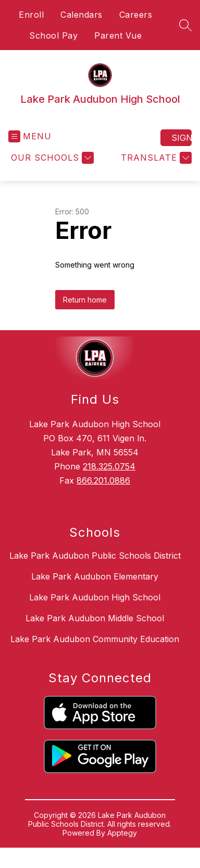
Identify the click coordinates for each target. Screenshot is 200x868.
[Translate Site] (155, 158)
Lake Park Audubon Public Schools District (95, 556)
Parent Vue (118, 35)
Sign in (182, 138)
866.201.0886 (103, 480)
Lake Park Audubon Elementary (95, 576)
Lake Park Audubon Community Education (95, 639)
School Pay (53, 35)
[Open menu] (30, 136)
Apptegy (122, 833)
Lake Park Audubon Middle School (95, 618)
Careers (136, 15)
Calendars (82, 15)
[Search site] (185, 25)
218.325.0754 (109, 466)
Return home (85, 300)
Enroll (31, 15)
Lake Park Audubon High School (95, 597)
